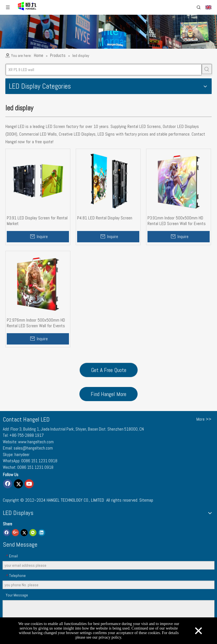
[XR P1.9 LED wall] (104, 70)
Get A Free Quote (109, 370)
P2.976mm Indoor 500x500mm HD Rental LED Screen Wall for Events (36, 323)
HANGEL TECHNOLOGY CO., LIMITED (75, 500)
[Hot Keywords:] (207, 69)
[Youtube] (29, 484)
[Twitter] (18, 484)
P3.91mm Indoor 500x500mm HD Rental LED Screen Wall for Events (177, 221)
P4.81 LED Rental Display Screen (105, 218)
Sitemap (146, 500)
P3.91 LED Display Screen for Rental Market (37, 221)
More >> (204, 419)
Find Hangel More (108, 394)
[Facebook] (8, 484)
